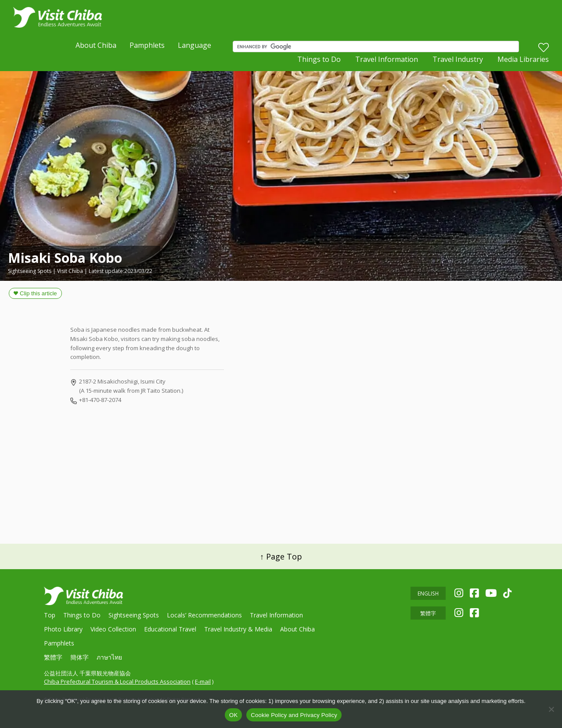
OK (233, 715)
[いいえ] (551, 709)
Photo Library (63, 629)
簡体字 (79, 657)
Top (50, 615)
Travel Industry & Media (238, 629)
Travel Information (387, 61)
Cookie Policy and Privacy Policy (294, 715)
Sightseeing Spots (134, 615)
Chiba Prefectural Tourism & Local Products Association (117, 681)
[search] (378, 48)
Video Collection (113, 629)
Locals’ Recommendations (204, 615)
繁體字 (53, 657)
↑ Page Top (281, 556)
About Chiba (96, 47)
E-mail (203, 681)
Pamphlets (147, 47)
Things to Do (319, 61)
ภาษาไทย (109, 657)
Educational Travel (170, 629)
